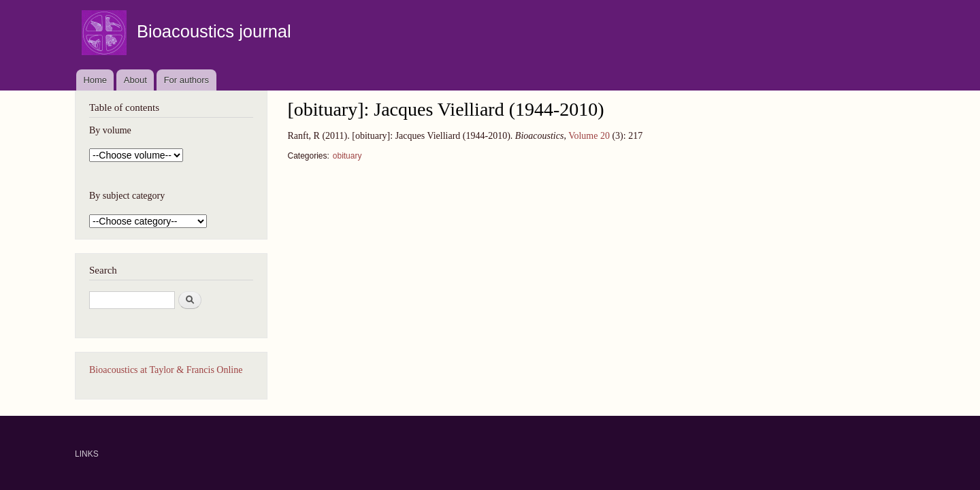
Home (95, 80)
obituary (347, 156)
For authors (186, 80)
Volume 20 (589, 136)
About (135, 80)
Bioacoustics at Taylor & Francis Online (166, 370)
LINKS (87, 454)
